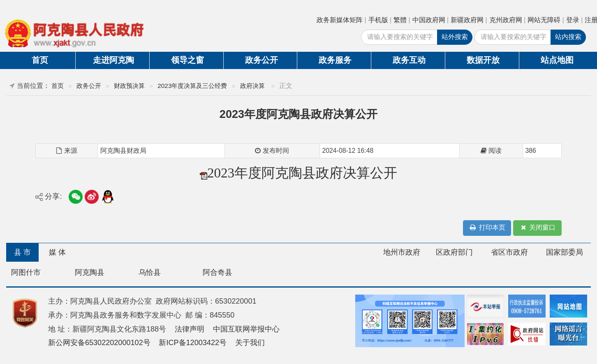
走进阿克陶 (113, 60)
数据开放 (483, 60)
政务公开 (261, 60)
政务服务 (335, 60)
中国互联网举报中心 (246, 329)
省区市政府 (509, 252)
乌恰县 (150, 272)
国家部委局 (565, 252)
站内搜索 (568, 37)
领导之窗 (187, 60)
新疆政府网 (467, 20)
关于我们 (250, 343)
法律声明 (190, 329)
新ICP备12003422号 (193, 343)
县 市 (22, 252)
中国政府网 (429, 20)
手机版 (378, 20)
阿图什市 (26, 272)
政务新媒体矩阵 (340, 20)
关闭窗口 (537, 228)
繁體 (400, 20)
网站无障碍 (544, 20)
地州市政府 (402, 252)
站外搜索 (455, 37)
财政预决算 (129, 86)
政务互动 (409, 60)
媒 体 (57, 252)
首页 (40, 60)
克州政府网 (506, 20)
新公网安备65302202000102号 (99, 343)
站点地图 (557, 60)
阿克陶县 (90, 272)
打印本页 (487, 228)
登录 (573, 20)
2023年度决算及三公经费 (192, 86)
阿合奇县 (218, 272)
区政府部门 (454, 252)
